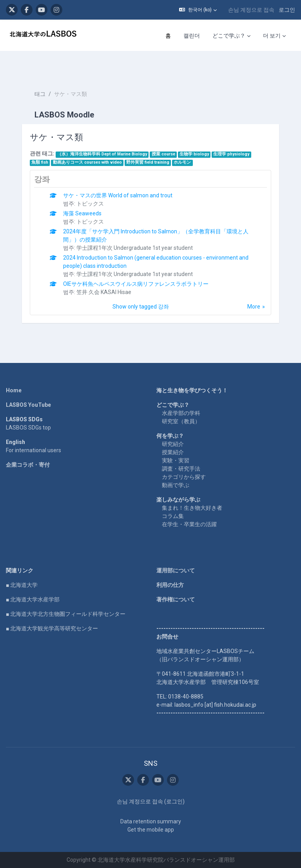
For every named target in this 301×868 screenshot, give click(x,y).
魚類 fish (40, 162)
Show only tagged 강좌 (141, 307)
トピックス (90, 204)
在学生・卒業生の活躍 (189, 524)
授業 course (163, 154)
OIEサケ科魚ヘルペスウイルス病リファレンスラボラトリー (136, 284)
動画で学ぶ (176, 485)
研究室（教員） (181, 421)
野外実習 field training (148, 162)
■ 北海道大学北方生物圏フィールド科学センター (66, 614)
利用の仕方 (170, 585)
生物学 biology (194, 154)
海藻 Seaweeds (82, 213)
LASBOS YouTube (28, 405)
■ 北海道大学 (22, 585)
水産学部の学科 (181, 413)
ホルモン (182, 162)
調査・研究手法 (181, 469)
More (254, 307)
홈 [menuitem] (168, 36)
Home (14, 390)
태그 (40, 94)
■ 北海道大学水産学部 (33, 599)
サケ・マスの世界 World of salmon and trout (118, 195)
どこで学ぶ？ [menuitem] (229, 36)
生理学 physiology (231, 154)
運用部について (176, 570)
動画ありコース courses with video (87, 162)
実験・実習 (176, 460)
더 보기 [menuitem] (272, 36)
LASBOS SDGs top (28, 428)
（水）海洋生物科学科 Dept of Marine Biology (102, 154)
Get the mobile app (151, 830)
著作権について (176, 599)
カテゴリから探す (184, 477)
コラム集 (173, 516)
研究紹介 (173, 444)
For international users (34, 450)
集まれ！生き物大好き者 (192, 508)
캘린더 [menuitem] (192, 36)
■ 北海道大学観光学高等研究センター (52, 628)
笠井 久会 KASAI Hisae (104, 292)
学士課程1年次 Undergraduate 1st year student (135, 248)
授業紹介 (173, 452)
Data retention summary (151, 821)
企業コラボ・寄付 (28, 465)
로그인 (287, 10)
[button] (198, 10)
